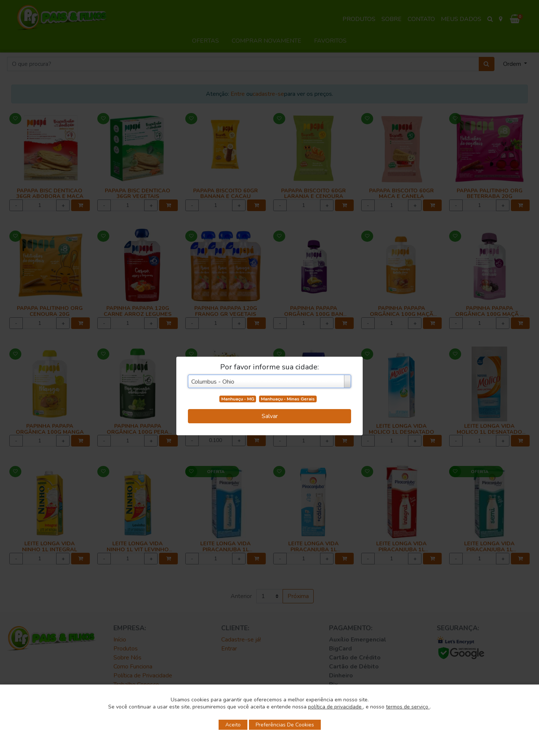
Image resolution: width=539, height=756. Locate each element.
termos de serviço (408, 707)
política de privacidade (336, 707)
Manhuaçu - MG (238, 399)
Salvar (270, 416)
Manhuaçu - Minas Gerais (288, 399)
